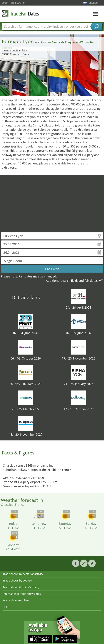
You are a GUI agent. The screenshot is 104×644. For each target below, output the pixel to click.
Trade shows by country (18, 580)
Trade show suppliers (16, 600)
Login (5, 3)
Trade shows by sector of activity (23, 574)
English (94, 3)
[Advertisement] (52, 201)
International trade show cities (22, 594)
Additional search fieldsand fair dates (72, 281)
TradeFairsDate (20, 13)
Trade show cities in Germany (21, 587)
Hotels (7, 607)
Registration (19, 3)
